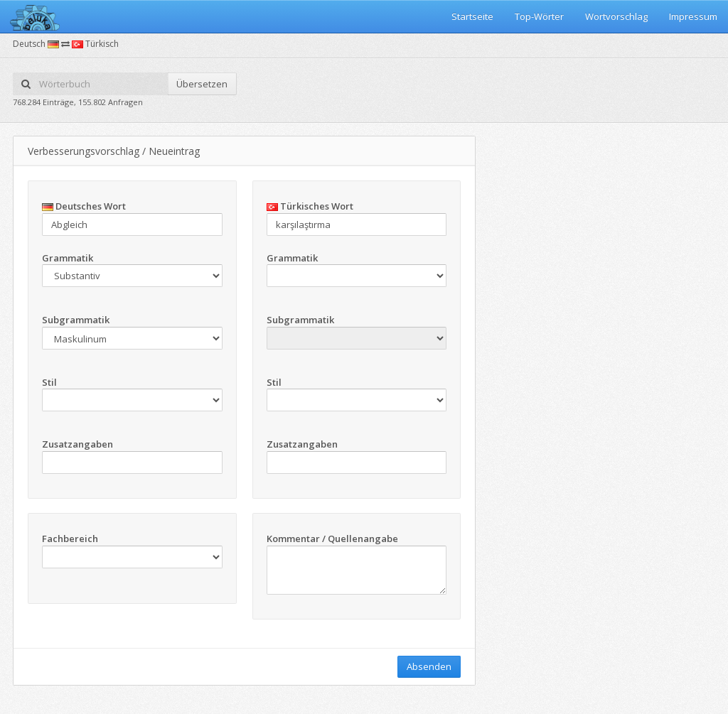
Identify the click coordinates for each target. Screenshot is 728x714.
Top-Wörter (539, 16)
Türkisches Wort (310, 206)
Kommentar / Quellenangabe (332, 539)
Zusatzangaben (77, 444)
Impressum (693, 16)
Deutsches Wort (84, 206)
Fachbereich (70, 539)
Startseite (472, 16)
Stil (49, 382)
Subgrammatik (76, 320)
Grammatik (68, 258)
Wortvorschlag (616, 16)
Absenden (429, 666)
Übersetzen (202, 84)
